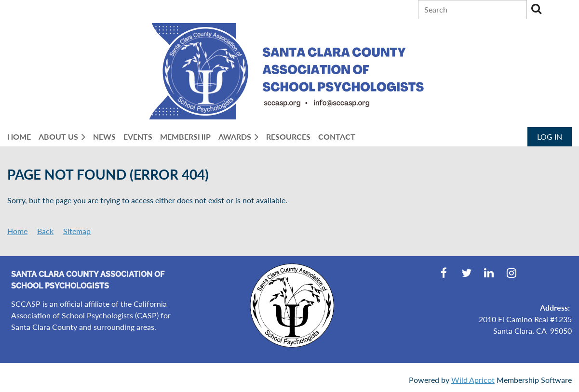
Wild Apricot (473, 380)
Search (536, 9)
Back (45, 231)
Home (17, 231)
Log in (550, 137)
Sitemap (77, 231)
